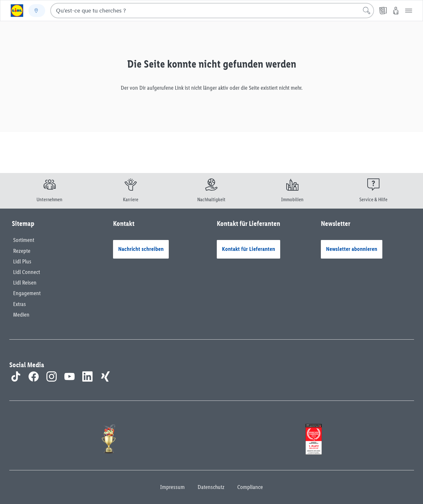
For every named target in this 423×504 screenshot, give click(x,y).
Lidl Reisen (25, 283)
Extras (20, 304)
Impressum (172, 487)
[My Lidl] (396, 11)
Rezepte (22, 251)
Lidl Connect (27, 272)
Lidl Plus (22, 261)
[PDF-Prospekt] (383, 11)
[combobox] (212, 11)
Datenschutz (211, 487)
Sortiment (24, 240)
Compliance (250, 487)
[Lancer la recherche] (367, 11)
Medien (21, 315)
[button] (409, 11)
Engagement (27, 293)
